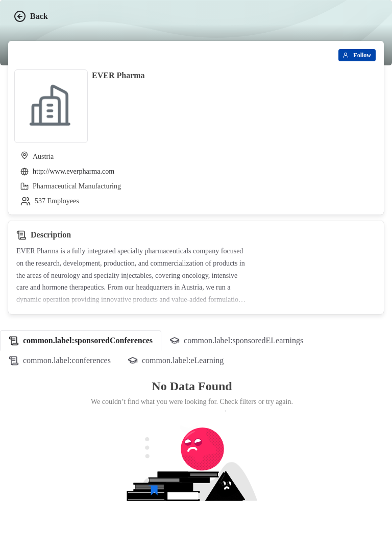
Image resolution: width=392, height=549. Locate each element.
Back (31, 16)
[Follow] (357, 55)
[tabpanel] (192, 456)
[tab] (81, 341)
